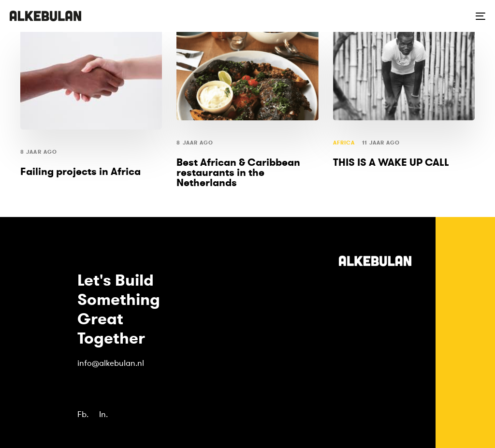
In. (103, 414)
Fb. (83, 414)
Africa (344, 143)
